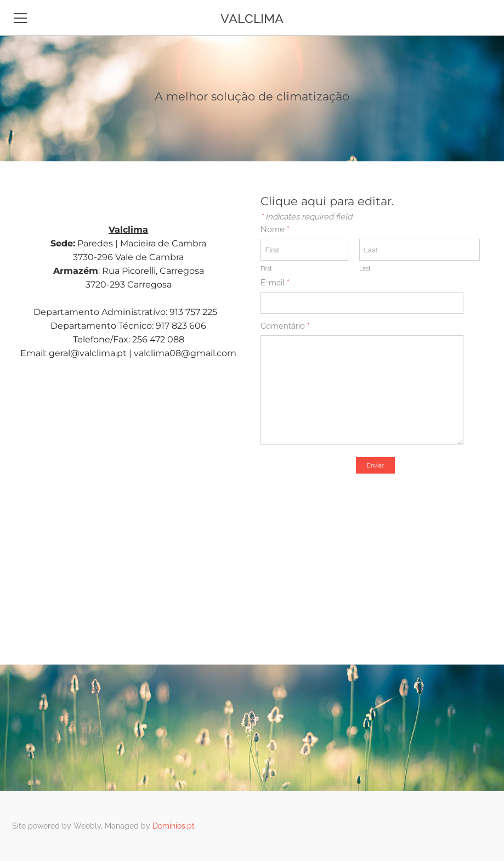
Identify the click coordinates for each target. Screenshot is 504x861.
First (266, 269)
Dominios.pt (174, 826)
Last (365, 269)
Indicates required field (306, 217)
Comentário (285, 326)
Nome (275, 229)
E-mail (275, 283)
